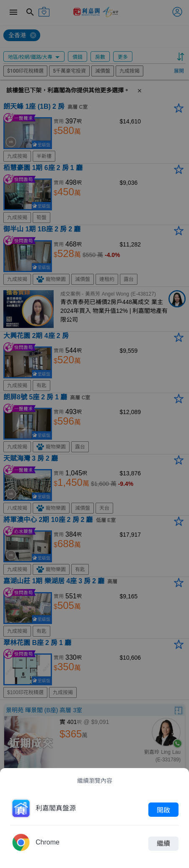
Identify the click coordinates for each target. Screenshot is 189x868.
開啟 (163, 810)
